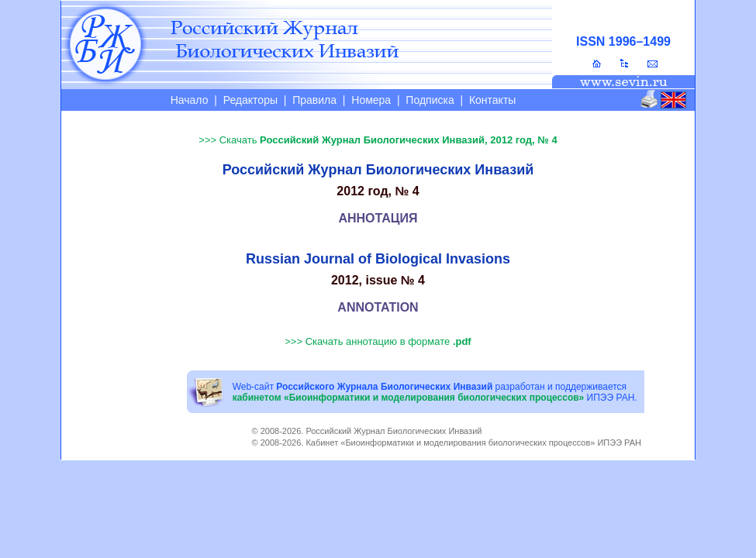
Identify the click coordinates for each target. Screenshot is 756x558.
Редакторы (250, 100)
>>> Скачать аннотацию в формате (378, 341)
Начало (190, 100)
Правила (314, 100)
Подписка (430, 100)
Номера (371, 100)
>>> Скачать (378, 140)
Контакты (492, 100)
